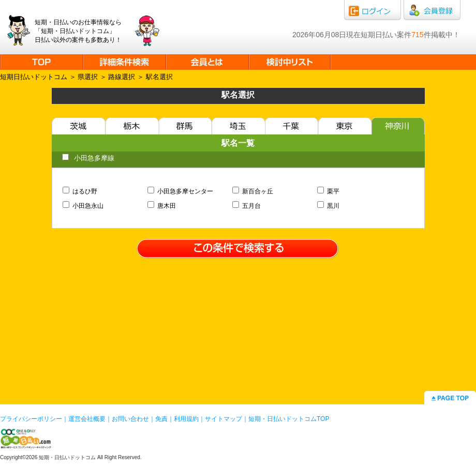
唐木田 (162, 206)
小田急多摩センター (181, 191)
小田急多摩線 (88, 158)
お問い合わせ (130, 419)
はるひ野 (80, 191)
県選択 (88, 77)
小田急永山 (83, 206)
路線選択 (122, 77)
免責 (161, 419)
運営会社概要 (87, 419)
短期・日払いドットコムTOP (289, 419)
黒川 (329, 206)
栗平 (329, 191)
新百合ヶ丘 (253, 191)
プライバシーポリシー (31, 419)
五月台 (247, 206)
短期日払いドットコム (34, 77)
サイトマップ (224, 419)
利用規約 (186, 419)
